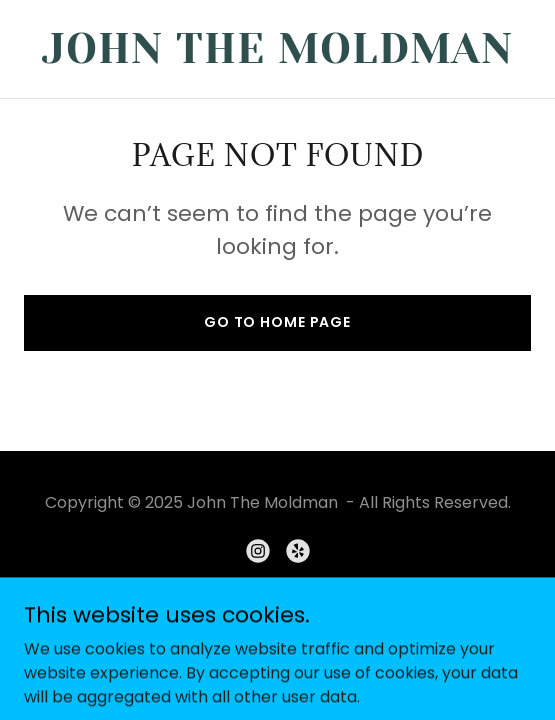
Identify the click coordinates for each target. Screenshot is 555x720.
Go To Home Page (277, 322)
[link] (277, 57)
